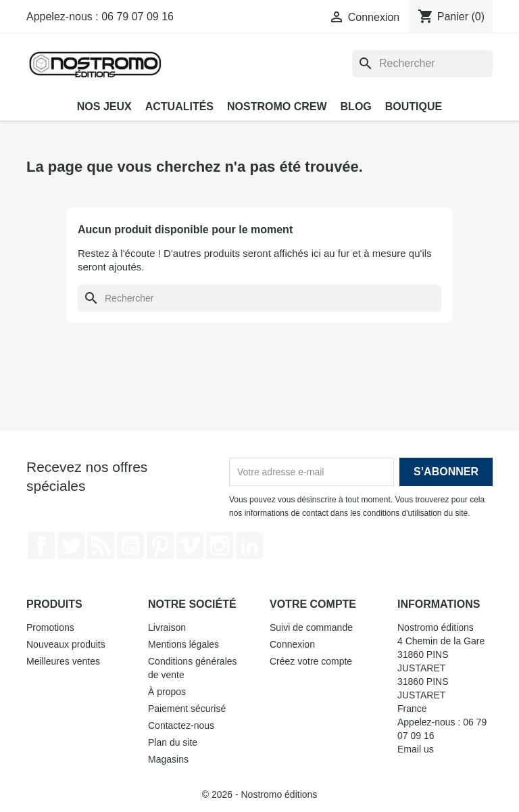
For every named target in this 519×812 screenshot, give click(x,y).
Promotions (50, 627)
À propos (167, 692)
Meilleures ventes (63, 661)
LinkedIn (249, 546)
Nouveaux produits (66, 644)
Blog (356, 106)
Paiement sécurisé (187, 709)
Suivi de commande (311, 627)
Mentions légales (183, 644)
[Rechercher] (422, 64)
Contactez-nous (181, 725)
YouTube (130, 546)
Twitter (71, 546)
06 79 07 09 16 (138, 17)
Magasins (168, 759)
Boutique (414, 106)
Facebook (41, 546)
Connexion (292, 644)
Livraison (167, 627)
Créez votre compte (311, 661)
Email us (416, 749)
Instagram (220, 546)
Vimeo (190, 546)
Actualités (179, 106)
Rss (101, 546)
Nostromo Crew (277, 106)
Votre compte (313, 604)
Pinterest (160, 546)
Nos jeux (104, 106)
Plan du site (173, 742)
